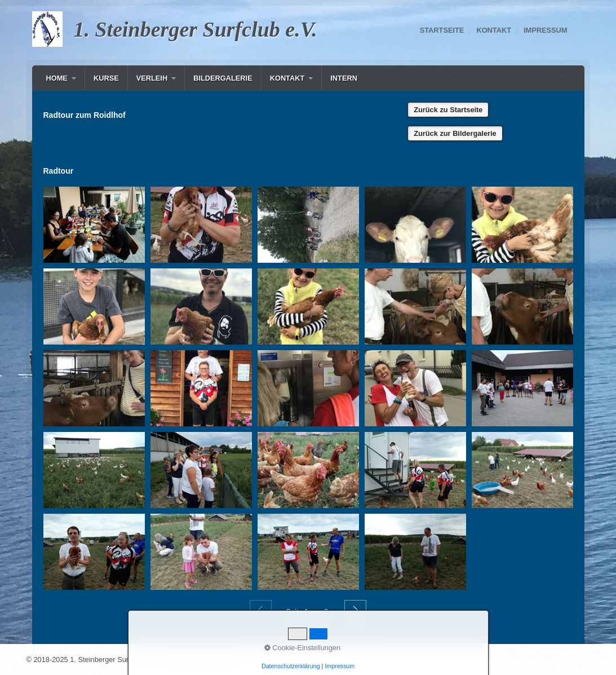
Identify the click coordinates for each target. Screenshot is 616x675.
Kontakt (494, 30)
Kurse (106, 78)
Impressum (546, 30)
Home (57, 78)
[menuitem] (61, 78)
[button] (448, 110)
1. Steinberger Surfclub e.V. (196, 29)
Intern (344, 78)
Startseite (442, 30)
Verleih (152, 78)
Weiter (355, 611)
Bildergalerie (223, 78)
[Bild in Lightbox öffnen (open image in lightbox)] (94, 225)
